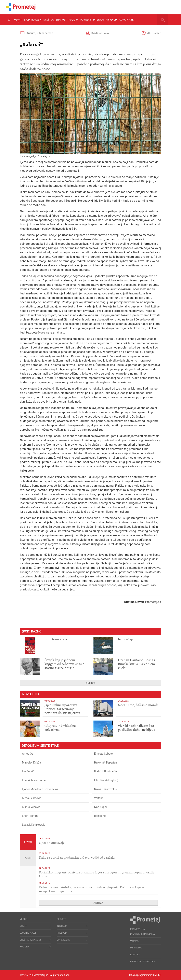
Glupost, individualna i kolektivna (61, 728)
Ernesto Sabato (103, 754)
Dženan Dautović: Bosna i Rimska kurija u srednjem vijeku (136, 664)
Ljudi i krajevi (33, 20)
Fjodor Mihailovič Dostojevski (40, 789)
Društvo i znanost (55, 20)
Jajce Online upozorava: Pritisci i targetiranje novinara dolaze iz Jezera (62, 709)
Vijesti (28, 858)
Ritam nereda (45, 33)
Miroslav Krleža (32, 763)
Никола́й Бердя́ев (106, 763)
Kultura (73, 20)
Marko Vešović (31, 807)
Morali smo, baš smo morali (138, 705)
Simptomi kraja (56, 639)
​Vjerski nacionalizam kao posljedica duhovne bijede (137, 728)
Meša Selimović (32, 798)
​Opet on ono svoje (52, 843)
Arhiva (91, 683)
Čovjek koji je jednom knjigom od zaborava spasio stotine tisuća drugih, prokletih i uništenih (65, 666)
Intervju (99, 20)
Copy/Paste (126, 20)
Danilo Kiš (100, 816)
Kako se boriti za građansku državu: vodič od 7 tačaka (77, 857)
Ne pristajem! (128, 639)
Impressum (136, 948)
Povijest (86, 20)
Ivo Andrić (28, 771)
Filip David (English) (106, 780)
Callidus (157, 975)
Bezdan (28, 842)
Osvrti (18, 20)
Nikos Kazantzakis (105, 789)
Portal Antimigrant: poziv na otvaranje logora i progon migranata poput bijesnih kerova (97, 874)
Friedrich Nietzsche (34, 780)
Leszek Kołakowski (34, 825)
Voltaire (99, 798)
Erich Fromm (30, 816)
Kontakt (135, 955)
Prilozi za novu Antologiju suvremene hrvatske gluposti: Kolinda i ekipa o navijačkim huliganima (91, 889)
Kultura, (31, 33)
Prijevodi (112, 20)
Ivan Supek (101, 807)
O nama (134, 941)
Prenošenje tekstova (142, 962)
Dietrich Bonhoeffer (106, 771)
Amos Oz (28, 754)
